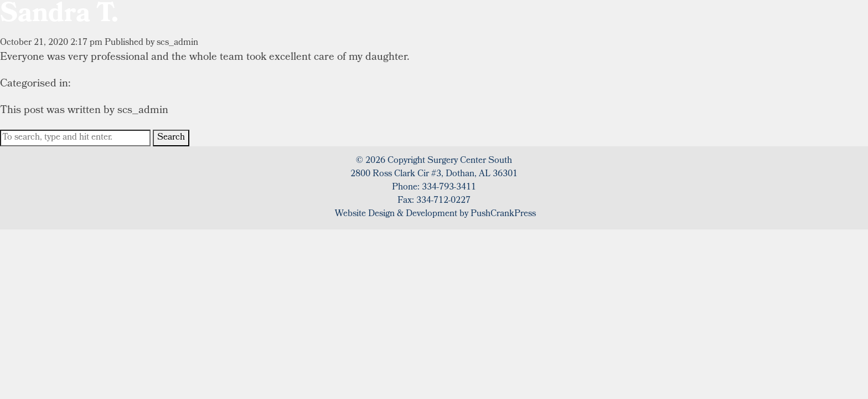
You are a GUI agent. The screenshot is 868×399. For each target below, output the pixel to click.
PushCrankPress (503, 214)
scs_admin (177, 43)
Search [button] (171, 138)
